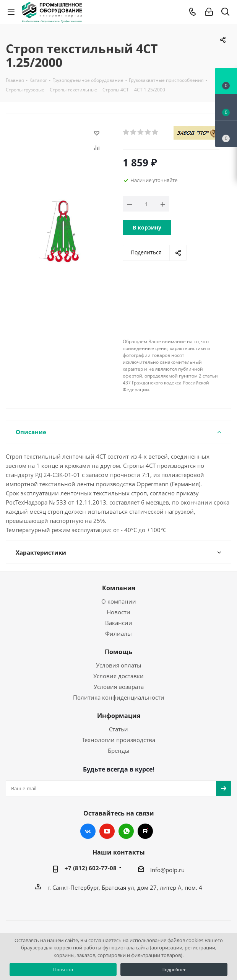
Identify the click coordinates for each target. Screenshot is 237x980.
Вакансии (119, 623)
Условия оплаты (119, 665)
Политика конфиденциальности (119, 697)
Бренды (119, 750)
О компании (119, 601)
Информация (119, 716)
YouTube (107, 831)
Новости (118, 612)
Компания (119, 588)
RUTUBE (145, 831)
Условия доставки (118, 676)
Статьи (118, 729)
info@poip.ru (167, 870)
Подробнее (174, 969)
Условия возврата (119, 687)
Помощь (118, 652)
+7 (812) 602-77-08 (91, 868)
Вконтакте (88, 831)
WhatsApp (126, 831)
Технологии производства (118, 740)
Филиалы (118, 633)
